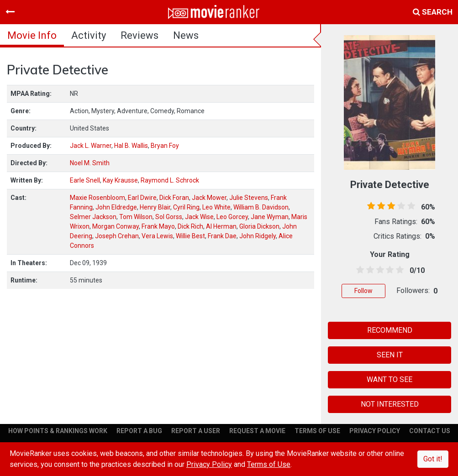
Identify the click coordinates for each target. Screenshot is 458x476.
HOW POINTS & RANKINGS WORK (58, 431)
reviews (140, 35)
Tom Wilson (136, 217)
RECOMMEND (390, 330)
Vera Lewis (157, 236)
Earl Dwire (142, 198)
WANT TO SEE (390, 379)
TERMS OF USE (317, 431)
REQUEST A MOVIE (257, 431)
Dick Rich (190, 226)
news (186, 35)
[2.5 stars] (379, 270)
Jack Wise (199, 217)
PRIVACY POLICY (375, 431)
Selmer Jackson (93, 217)
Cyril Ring (186, 207)
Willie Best (190, 236)
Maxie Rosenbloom (97, 198)
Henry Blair (155, 207)
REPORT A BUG (139, 431)
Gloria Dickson (259, 226)
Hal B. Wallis (131, 146)
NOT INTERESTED (390, 404)
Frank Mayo (158, 226)
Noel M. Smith (90, 163)
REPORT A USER (196, 431)
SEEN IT (390, 355)
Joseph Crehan (117, 236)
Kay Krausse (120, 180)
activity (89, 35)
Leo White (216, 207)
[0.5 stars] (358, 270)
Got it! (433, 459)
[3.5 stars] (388, 270)
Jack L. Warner (91, 146)
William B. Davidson (261, 207)
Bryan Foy (165, 146)
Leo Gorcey (232, 217)
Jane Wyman (270, 217)
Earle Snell (85, 180)
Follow (363, 291)
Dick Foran (174, 198)
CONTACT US (430, 431)
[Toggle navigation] (10, 12)
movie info (32, 35)
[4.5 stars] (398, 270)
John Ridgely (258, 236)
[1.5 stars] (369, 270)
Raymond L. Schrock (170, 180)
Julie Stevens (249, 198)
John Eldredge (116, 207)
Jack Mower (209, 198)
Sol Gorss (169, 217)
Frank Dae (222, 236)
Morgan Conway (116, 226)
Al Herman (221, 226)
